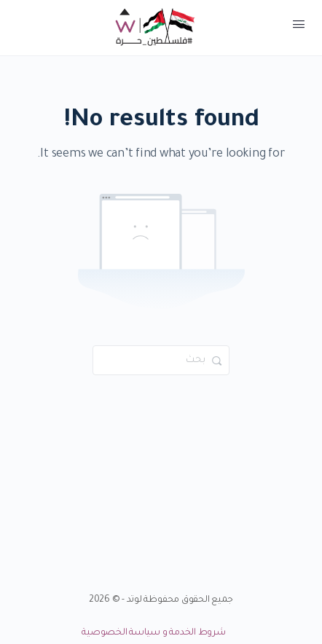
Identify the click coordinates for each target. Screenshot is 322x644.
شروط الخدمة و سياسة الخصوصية (153, 633)
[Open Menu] (299, 28)
